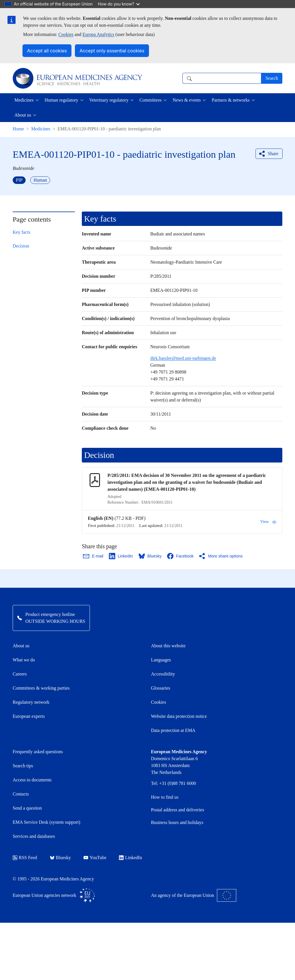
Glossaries (161, 688)
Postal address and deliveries (177, 810)
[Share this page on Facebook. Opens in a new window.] (181, 556)
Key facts (21, 232)
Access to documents (32, 780)
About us (21, 646)
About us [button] (23, 115)
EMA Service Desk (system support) (47, 822)
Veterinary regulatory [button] (109, 100)
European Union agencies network (54, 895)
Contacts (21, 794)
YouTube (95, 858)
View (268, 522)
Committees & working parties (41, 688)
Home (18, 129)
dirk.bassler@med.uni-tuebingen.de (183, 358)
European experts (29, 716)
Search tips (23, 766)
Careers (20, 674)
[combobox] (222, 78)
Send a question (27, 808)
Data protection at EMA (173, 730)
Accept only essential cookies (112, 51)
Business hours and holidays (177, 822)
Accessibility (163, 674)
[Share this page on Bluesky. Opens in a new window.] (150, 556)
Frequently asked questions (38, 752)
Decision (21, 246)
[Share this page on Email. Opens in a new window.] (93, 556)
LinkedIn (131, 858)
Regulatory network (31, 702)
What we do (24, 660)
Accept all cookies (47, 51)
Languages (161, 660)
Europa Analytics (98, 34)
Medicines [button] (24, 100)
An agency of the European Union (194, 895)
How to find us (165, 797)
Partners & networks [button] (231, 100)
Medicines (41, 129)
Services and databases (34, 836)
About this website (168, 646)
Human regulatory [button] (62, 100)
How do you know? (119, 4)
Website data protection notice (179, 716)
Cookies (66, 34)
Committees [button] (151, 100)
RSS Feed (25, 858)
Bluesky (60, 858)
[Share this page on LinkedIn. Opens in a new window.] (121, 556)
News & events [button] (187, 100)
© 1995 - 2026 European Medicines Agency (53, 879)
